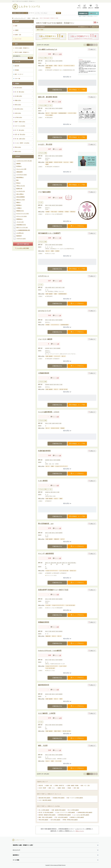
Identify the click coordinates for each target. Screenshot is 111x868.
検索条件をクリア (84, 27)
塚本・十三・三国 (85, 786)
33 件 (60, 54)
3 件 (60, 558)
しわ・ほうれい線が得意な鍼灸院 (81, 815)
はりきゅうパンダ (44, 311)
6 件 (58, 344)
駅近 (17, 180)
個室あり (18, 202)
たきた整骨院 (43, 481)
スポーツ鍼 (17, 79)
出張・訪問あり (20, 194)
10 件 (60, 281)
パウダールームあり (21, 239)
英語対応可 (19, 236)
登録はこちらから (80, 831)
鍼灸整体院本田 (44, 685)
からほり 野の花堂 (45, 144)
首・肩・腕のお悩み (24, 92)
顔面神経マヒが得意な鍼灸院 (77, 817)
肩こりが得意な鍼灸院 (44, 810)
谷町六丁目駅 (40, 30)
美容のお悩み (24, 105)
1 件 (60, 528)
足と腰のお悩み (24, 96)
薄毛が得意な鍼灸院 (43, 820)
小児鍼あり (19, 208)
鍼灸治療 (17, 66)
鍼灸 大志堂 (43, 746)
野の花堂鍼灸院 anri (46, 524)
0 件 (58, 378)
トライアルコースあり (22, 175)
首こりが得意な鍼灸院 (73, 810)
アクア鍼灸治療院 (44, 192)
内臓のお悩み (24, 100)
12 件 (60, 718)
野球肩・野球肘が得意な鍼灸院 (70, 820)
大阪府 (24, 30)
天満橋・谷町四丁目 (59, 786)
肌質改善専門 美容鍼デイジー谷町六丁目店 (53, 590)
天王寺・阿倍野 (42, 788)
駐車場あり (19, 205)
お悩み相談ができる (21, 225)
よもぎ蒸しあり (20, 233)
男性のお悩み (24, 147)
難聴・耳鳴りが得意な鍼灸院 (46, 817)
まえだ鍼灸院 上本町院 (47, 713)
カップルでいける (21, 191)
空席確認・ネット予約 (77, 90)
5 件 (60, 316)
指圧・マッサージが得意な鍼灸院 (75, 798)
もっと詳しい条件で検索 (23, 248)
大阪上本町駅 (48, 287)
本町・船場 (76, 788)
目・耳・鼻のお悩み (24, 130)
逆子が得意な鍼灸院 (56, 820)
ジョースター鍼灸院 (45, 339)
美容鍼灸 (17, 70)
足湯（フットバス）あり (22, 227)
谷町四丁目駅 (55, 205)
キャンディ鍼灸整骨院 (46, 554)
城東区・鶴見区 (61, 788)
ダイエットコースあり (22, 216)
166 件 (61, 198)
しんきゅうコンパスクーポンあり (24, 161)
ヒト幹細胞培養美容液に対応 (23, 230)
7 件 (60, 238)
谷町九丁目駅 (55, 61)
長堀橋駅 (58, 348)
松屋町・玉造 (49, 786)
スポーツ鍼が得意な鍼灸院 (45, 800)
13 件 (60, 149)
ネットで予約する (77, 226)
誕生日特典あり (20, 177)
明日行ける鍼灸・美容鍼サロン (22, 52)
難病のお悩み (24, 151)
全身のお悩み (24, 113)
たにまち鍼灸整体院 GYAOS (49, 412)
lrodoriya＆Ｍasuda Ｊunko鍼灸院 (50, 651)
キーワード (31, 13)
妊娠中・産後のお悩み (24, 122)
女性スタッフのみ (21, 200)
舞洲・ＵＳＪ (52, 788)
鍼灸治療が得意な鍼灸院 (44, 798)
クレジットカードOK (21, 169)
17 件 (59, 102)
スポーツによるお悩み (24, 126)
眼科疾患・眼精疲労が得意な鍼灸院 (47, 815)
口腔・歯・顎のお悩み (24, 134)
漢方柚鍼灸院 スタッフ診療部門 (49, 233)
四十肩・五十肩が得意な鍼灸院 (46, 812)
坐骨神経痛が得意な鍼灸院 (64, 815)
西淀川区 (41, 786)
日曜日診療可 (20, 172)
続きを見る (67, 77)
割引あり (18, 183)
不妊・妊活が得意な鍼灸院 (61, 817)
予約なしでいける (21, 186)
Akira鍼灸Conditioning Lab (48, 49)
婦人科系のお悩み (24, 109)
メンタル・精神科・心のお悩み (24, 143)
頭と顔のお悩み (24, 88)
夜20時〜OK (19, 189)
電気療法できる (20, 211)
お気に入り (92, 50)
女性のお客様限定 (21, 197)
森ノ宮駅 (51, 492)
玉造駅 (53, 423)
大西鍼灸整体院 (44, 373)
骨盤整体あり (20, 219)
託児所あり (19, 166)
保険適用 (18, 164)
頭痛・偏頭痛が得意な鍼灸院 (59, 810)
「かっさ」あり (20, 222)
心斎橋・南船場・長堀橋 (73, 786)
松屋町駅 (60, 61)
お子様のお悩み (24, 117)
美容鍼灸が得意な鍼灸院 (59, 798)
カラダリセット (44, 276)
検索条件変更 (95, 27)
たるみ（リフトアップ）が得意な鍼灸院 (65, 812)
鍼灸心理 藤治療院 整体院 (48, 97)
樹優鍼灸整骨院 (44, 622)
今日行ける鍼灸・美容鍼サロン (22, 48)
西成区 (69, 788)
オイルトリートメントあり (23, 214)
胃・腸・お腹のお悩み (24, 139)
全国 (24, 26)
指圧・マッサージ (19, 74)
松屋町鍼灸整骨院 (44, 451)
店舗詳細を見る (57, 90)
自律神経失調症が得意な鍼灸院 (85, 812)
